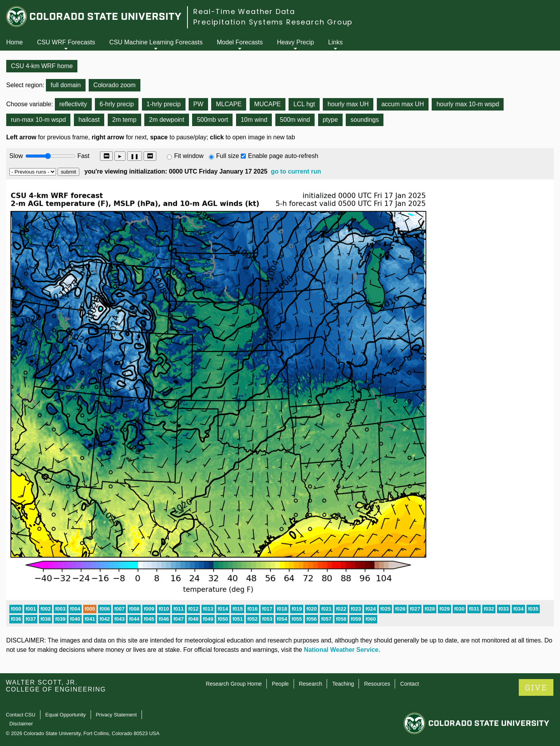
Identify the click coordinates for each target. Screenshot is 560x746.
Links (335, 42)
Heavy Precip (295, 42)
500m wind (295, 120)
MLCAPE (229, 104)
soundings (365, 120)
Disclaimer (21, 724)
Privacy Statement (116, 715)
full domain (66, 85)
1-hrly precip (164, 104)
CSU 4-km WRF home (42, 66)
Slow (16, 156)
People (280, 684)
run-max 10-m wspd (38, 120)
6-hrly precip (117, 104)
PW (198, 104)
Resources (377, 684)
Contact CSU (21, 715)
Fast (83, 156)
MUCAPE (268, 104)
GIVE (536, 688)
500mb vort (212, 120)
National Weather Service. (342, 650)
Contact (409, 684)
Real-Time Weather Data (244, 11)
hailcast (89, 120)
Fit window (189, 156)
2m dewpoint (167, 120)
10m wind (254, 120)
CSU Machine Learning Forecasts (156, 42)
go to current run (296, 171)
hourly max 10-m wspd (468, 104)
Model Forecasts (240, 42)
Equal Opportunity (66, 715)
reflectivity (73, 104)
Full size (228, 156)
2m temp (124, 120)
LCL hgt (304, 104)
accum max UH (403, 104)
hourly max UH (348, 104)
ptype (330, 120)
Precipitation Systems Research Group (273, 22)
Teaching (343, 684)
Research (310, 684)
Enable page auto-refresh (283, 156)
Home (15, 42)
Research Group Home (234, 684)
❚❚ (135, 156)
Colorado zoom (115, 85)
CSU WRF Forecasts (66, 42)
